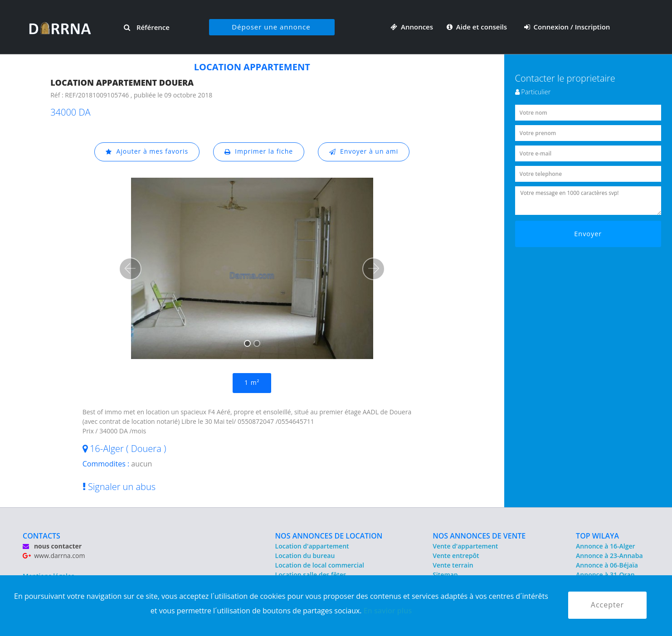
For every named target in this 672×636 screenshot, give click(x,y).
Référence (147, 27)
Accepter (607, 605)
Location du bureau (305, 556)
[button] (130, 269)
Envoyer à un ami (364, 152)
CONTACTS (41, 536)
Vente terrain (453, 565)
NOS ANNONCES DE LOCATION (329, 536)
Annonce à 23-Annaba (609, 556)
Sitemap (445, 575)
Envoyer (588, 234)
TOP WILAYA (597, 536)
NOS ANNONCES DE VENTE (479, 536)
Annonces (412, 27)
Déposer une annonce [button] (271, 27)
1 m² (252, 383)
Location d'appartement (312, 546)
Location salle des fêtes (311, 575)
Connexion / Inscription (567, 27)
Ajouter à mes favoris (147, 152)
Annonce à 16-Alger (605, 546)
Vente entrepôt (456, 556)
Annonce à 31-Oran (605, 575)
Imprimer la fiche (259, 152)
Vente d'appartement (465, 546)
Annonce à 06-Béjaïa (607, 565)
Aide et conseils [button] (478, 27)
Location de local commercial (320, 565)
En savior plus (388, 611)
